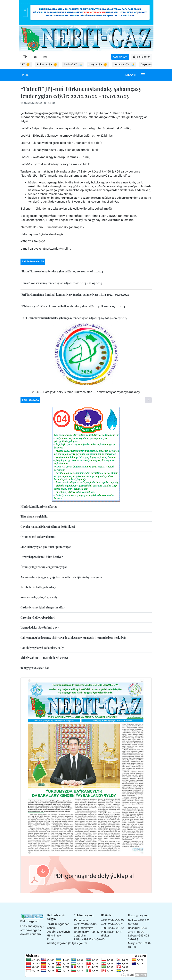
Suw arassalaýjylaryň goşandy (39, 597)
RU (45, 57)
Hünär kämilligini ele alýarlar (39, 506)
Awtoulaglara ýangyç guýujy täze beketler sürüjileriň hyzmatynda (61, 577)
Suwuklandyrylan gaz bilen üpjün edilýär (46, 547)
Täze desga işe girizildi (34, 516)
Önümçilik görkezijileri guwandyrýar (44, 567)
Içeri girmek (141, 57)
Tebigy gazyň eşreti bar (35, 668)
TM (25, 57)
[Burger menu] (143, 75)
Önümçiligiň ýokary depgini (38, 537)
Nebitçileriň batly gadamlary (38, 587)
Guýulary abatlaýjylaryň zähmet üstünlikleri (48, 527)
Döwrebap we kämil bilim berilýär (42, 557)
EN (35, 57)
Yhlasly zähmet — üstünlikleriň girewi (44, 658)
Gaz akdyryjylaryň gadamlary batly (42, 648)
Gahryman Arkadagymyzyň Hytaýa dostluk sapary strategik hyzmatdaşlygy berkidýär (73, 638)
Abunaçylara (30, 400)
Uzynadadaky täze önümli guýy (40, 627)
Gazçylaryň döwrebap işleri (37, 618)
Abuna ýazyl (120, 57)
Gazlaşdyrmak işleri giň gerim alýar (43, 607)
